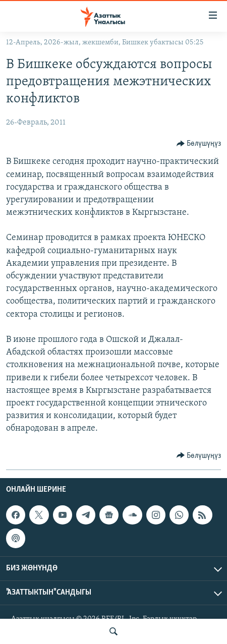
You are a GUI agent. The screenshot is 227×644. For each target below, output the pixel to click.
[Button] (199, 144)
